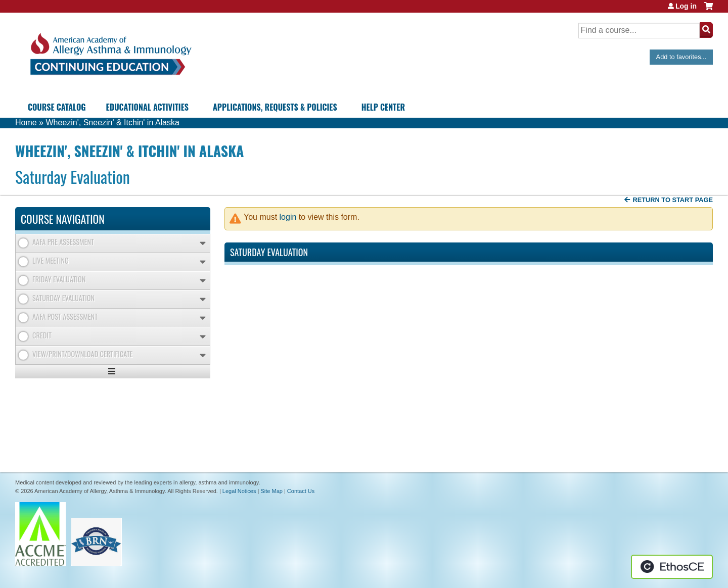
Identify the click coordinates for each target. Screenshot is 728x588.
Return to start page (673, 200)
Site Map (271, 491)
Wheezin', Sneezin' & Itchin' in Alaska (112, 122)
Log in (686, 6)
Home (26, 122)
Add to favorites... (681, 57)
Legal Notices (239, 491)
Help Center (383, 107)
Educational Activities (147, 107)
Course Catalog (57, 107)
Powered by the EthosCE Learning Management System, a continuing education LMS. (672, 567)
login (288, 217)
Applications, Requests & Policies (275, 107)
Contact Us (301, 491)
